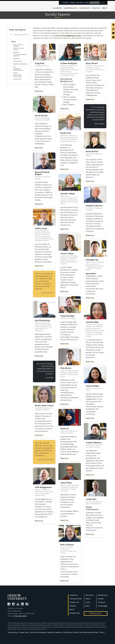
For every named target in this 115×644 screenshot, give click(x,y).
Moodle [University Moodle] (101, 599)
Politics (16, 73)
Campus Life (84, 8)
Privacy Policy (13, 632)
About (105, 8)
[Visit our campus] (113, 25)
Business (16, 52)
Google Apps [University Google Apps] (103, 606)
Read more (39, 91)
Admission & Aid (71, 8)
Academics (57, 8)
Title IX (102, 632)
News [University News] (88, 606)
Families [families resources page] (73, 3)
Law (15, 67)
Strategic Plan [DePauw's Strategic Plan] (75, 613)
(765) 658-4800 (20, 616)
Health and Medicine (20, 64)
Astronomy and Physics (19, 49)
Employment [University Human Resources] (103, 595)
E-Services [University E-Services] (102, 602)
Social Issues (17, 79)
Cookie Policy (24, 632)
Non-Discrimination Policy (89, 632)
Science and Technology (17, 76)
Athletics (96, 8)
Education (17, 59)
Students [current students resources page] (66, 3)
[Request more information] (113, 33)
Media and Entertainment (18, 69)
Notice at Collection (55, 632)
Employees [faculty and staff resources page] (80, 3)
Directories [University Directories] (89, 595)
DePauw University (17, 6)
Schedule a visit (96, 613)
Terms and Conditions (38, 632)
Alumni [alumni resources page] (87, 3)
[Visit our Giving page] (113, 37)
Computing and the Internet (20, 55)
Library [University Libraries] (88, 599)
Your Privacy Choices (71, 632)
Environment (18, 61)
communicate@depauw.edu (68, 36)
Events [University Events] (88, 602)
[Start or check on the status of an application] (113, 29)
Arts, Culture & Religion (18, 45)
